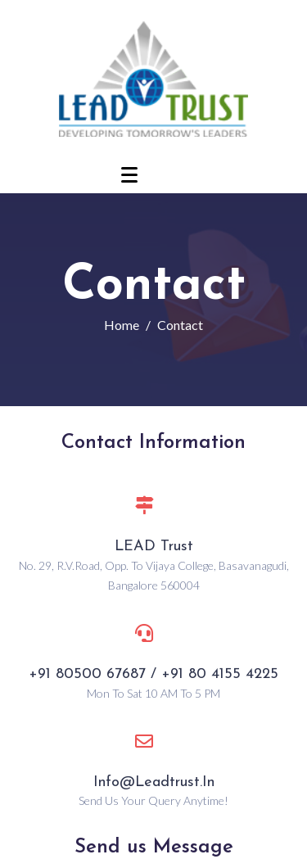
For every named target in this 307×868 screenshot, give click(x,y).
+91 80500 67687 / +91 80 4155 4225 (153, 674)
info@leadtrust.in (154, 782)
